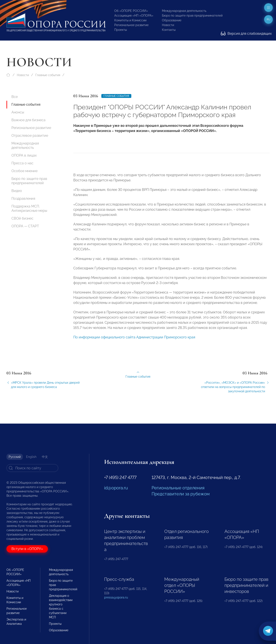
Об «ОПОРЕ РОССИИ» (131, 11)
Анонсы (18, 112)
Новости (168, 25)
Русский (15, 457)
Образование (172, 20)
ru (269, 19)
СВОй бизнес (22, 218)
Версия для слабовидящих (246, 34)
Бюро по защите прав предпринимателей (192, 16)
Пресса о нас (22, 163)
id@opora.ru (116, 488)
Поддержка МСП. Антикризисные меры (29, 208)
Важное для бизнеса (28, 120)
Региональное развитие (131, 25)
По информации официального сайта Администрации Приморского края (134, 341)
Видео (17, 191)
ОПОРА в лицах (24, 155)
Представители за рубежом (181, 494)
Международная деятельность (184, 11)
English (31, 457)
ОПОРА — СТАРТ (25, 226)
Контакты (169, 30)
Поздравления (23, 199)
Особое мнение (24, 171)
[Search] (32, 468)
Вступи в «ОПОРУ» (27, 549)
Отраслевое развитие (30, 136)
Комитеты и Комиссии (130, 20)
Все (15, 97)
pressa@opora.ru (116, 597)
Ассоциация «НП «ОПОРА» (134, 16)
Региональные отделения (178, 488)
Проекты (121, 30)
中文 (45, 457)
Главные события (48, 75)
